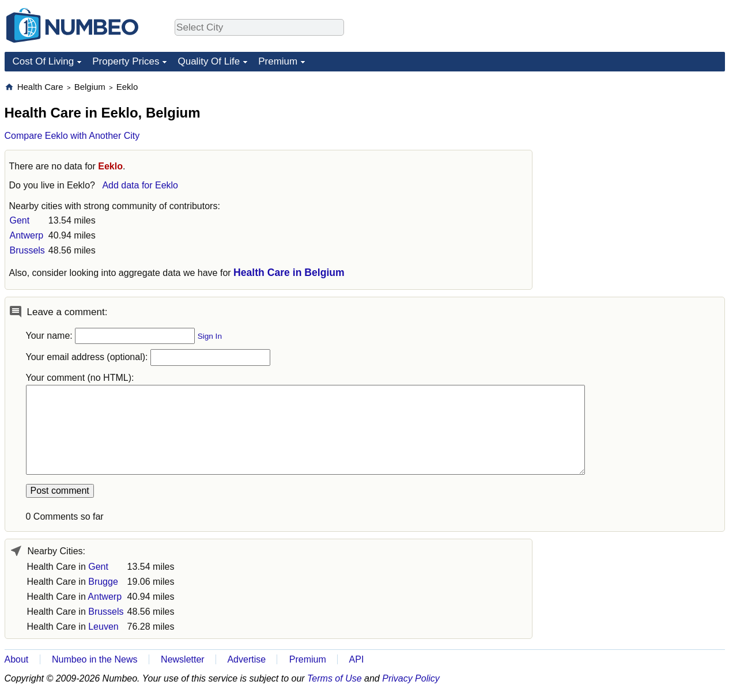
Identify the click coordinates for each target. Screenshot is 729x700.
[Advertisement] (639, 153)
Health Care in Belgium (289, 273)
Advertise (246, 659)
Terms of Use (335, 678)
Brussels (27, 250)
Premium (278, 61)
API (357, 659)
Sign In (210, 336)
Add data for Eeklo (140, 185)
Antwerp (27, 235)
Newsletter (183, 659)
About (17, 659)
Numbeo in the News (95, 659)
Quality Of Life (209, 61)
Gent (20, 220)
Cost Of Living (44, 61)
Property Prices (126, 61)
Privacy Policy (411, 678)
